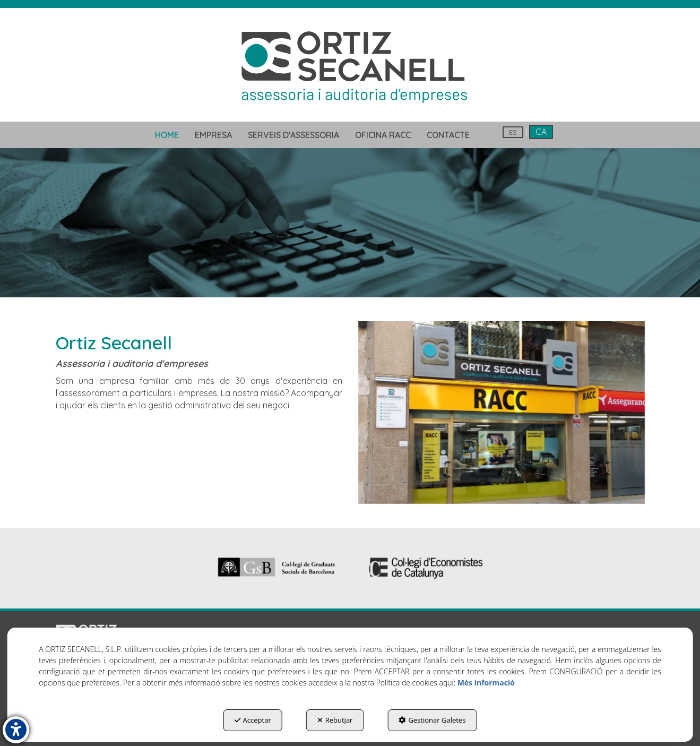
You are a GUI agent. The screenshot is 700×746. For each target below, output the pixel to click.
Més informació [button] (486, 683)
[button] (350, 66)
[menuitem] (167, 135)
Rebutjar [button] (335, 720)
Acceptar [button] (253, 720)
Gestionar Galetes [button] (432, 720)
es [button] (513, 132)
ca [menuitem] (541, 132)
